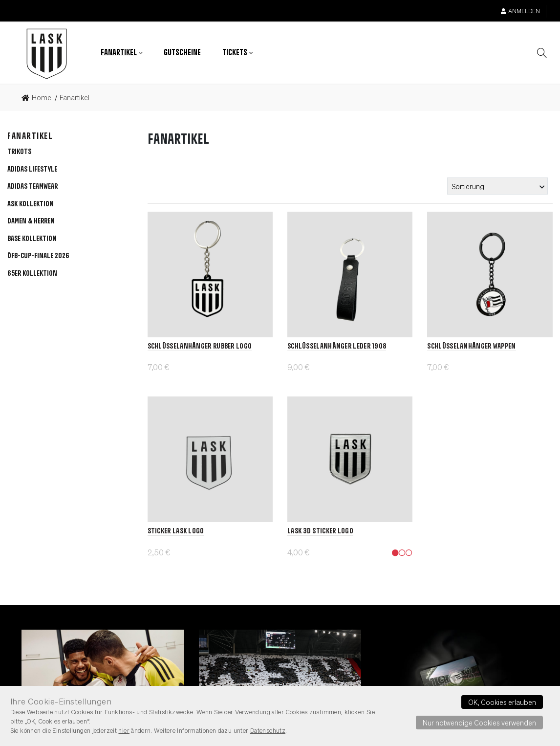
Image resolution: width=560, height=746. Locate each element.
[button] (31, 205)
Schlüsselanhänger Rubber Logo (200, 347)
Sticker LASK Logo (176, 531)
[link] (39, 98)
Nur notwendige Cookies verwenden (479, 723)
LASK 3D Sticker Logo (320, 531)
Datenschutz (268, 730)
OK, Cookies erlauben (502, 702)
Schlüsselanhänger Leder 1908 (337, 347)
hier (124, 730)
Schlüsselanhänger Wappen (471, 347)
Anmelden (520, 11)
